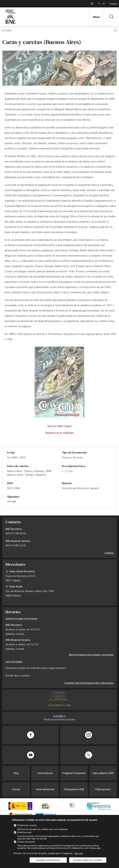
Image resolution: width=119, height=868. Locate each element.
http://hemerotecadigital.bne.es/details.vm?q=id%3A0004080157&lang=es (59, 426)
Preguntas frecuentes (74, 773)
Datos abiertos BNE (103, 773)
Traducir (113, 4)
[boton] (104, 4)
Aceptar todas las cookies (88, 860)
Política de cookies (27, 825)
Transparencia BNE (74, 789)
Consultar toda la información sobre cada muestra (89, 683)
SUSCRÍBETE (59, 716)
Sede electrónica (45, 789)
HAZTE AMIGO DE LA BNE (59, 705)
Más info (79, 853)
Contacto (92, 4)
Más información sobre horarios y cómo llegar (91, 655)
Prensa (16, 789)
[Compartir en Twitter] (88, 755)
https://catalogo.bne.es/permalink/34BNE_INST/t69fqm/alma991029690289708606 (59, 433)
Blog (16, 773)
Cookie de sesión (26, 842)
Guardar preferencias (48, 860)
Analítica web (24, 832)
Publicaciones (103, 789)
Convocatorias (45, 773)
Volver (9, 31)
